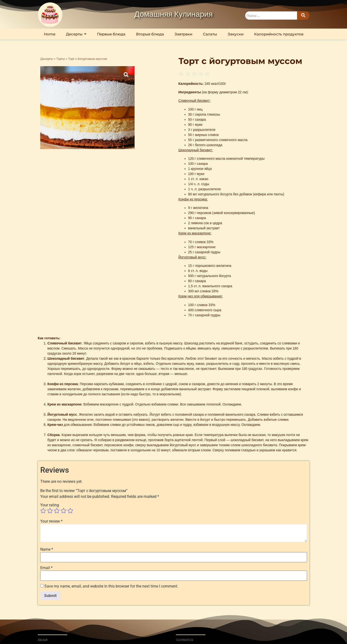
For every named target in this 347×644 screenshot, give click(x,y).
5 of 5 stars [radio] (70, 511)
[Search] (271, 16)
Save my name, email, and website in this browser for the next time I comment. (111, 586)
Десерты (47, 59)
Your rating (50, 505)
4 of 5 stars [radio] (64, 511)
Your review (51, 521)
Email (46, 568)
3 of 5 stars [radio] (57, 511)
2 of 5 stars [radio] (50, 511)
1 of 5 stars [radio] (43, 511)
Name (47, 549)
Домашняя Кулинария (174, 15)
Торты (61, 59)
